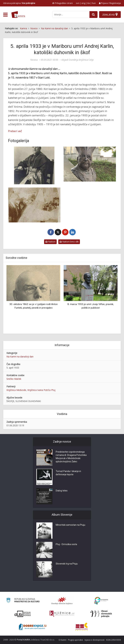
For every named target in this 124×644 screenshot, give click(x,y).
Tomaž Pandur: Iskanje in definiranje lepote (68, 473)
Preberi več (15, 131)
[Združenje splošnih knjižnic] (82, 627)
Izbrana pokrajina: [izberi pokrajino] (19, 3)
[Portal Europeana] (101, 601)
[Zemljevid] (110, 15)
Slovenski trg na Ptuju (67, 564)
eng (83, 3)
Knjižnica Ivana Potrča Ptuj (41, 390)
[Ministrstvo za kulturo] (23, 601)
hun (94, 3)
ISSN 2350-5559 (113, 640)
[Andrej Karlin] (34, 165)
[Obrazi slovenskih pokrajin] (101, 614)
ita (89, 3)
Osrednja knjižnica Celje (81, 60)
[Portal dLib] (23, 614)
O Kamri (62, 640)
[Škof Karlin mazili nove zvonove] (34, 205)
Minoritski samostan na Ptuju (70, 525)
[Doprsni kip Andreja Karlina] (90, 164)
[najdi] (93, 15)
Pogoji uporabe (75, 640)
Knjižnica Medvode (16, 390)
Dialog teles (62, 491)
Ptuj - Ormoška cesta (66, 544)
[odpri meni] (5, 15)
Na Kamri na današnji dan (20, 357)
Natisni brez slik (69, 242)
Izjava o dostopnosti (95, 640)
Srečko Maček (14, 379)
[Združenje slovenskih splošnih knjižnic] (62, 614)
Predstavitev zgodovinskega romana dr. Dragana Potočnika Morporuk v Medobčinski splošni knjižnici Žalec (71, 457)
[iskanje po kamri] (71, 15)
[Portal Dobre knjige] (33, 627)
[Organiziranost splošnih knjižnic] (62, 601)
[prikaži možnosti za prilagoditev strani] (62, 3)
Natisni (50, 242)
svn (78, 3)
